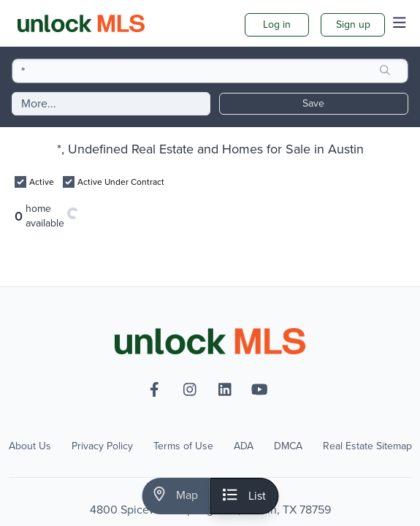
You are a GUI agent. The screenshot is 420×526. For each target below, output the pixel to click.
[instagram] (190, 389)
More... (39, 103)
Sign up (353, 24)
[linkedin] (225, 389)
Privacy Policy (102, 446)
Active (42, 182)
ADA (244, 446)
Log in (277, 24)
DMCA (288, 446)
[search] (385, 71)
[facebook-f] (155, 389)
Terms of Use (183, 446)
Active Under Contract (121, 182)
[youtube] (260, 389)
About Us (30, 446)
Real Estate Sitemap (367, 446)
